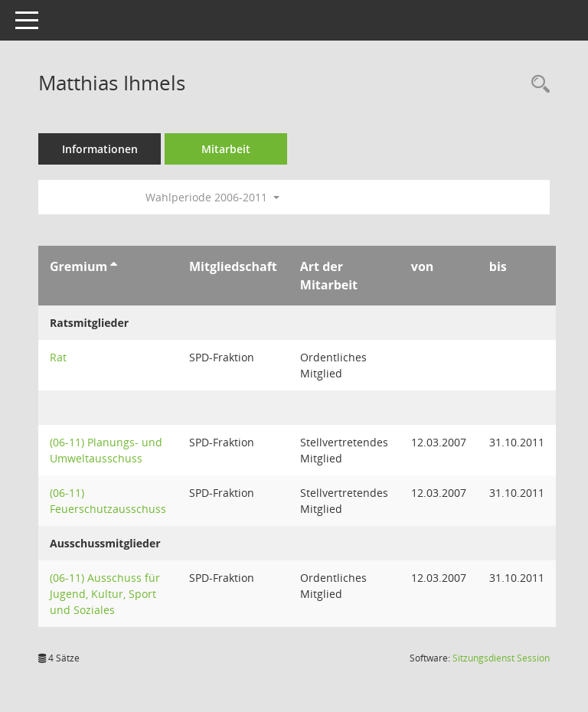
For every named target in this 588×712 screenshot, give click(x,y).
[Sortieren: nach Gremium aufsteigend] (114, 266)
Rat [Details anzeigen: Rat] (58, 357)
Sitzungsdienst (501, 658)
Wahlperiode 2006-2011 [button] (212, 197)
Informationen (100, 149)
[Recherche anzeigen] (537, 85)
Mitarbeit (226, 149)
